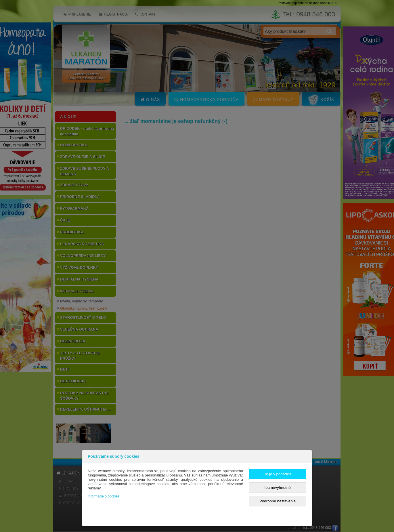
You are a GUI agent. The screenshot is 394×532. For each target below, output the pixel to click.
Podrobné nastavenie (278, 501)
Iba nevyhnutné (277, 488)
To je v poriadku (277, 474)
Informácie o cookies (104, 496)
